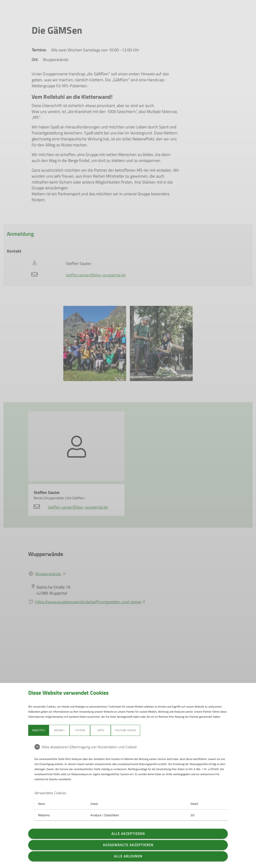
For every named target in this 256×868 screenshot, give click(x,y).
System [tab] (80, 730)
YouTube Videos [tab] (125, 730)
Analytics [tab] (39, 730)
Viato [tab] (100, 730)
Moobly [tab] (59, 730)
